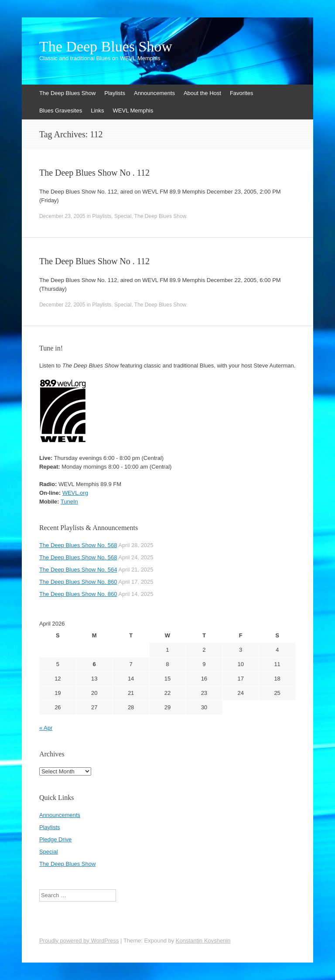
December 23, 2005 (62, 216)
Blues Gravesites (61, 111)
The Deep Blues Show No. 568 (78, 545)
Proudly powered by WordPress (79, 941)
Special (123, 216)
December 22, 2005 (62, 305)
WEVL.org (75, 493)
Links (97, 111)
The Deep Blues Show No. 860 (78, 582)
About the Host (202, 93)
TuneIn (69, 502)
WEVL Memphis (133, 111)
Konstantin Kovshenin (203, 941)
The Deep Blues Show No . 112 (94, 173)
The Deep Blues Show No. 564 (78, 570)
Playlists (115, 93)
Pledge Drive (55, 839)
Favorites (241, 93)
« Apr (46, 728)
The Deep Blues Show (106, 47)
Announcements (154, 93)
